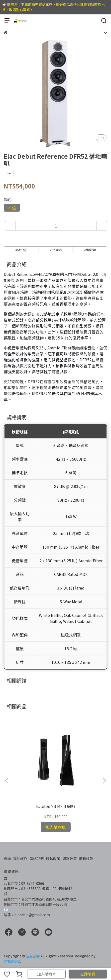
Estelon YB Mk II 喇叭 (56, 806)
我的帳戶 (20, 859)
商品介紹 (21, 250)
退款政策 (70, 859)
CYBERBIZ (12, 961)
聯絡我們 (37, 859)
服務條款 (86, 859)
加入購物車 (47, 974)
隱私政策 (53, 859)
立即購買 (88, 974)
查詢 (7, 859)
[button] (104, 781)
